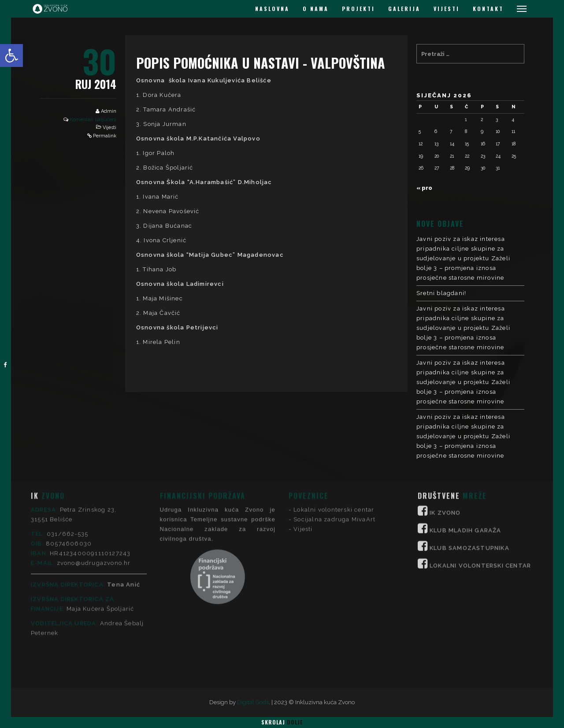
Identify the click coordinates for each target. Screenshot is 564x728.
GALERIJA (404, 9)
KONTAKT (488, 9)
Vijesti (109, 127)
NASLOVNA (272, 9)
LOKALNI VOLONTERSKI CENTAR (480, 500)
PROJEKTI (358, 9)
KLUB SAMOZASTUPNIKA (469, 482)
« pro (424, 188)
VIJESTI (447, 9)
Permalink (105, 136)
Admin (109, 111)
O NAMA (316, 9)
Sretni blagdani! (441, 293)
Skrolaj (282, 722)
